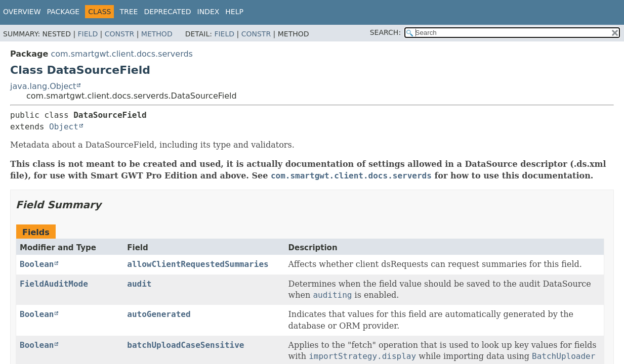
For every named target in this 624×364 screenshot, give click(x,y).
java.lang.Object (43, 86)
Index (209, 12)
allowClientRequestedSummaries (198, 264)
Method (157, 34)
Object (64, 127)
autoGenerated (159, 314)
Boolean (37, 264)
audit (139, 284)
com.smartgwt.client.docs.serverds (122, 54)
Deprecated (167, 12)
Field (88, 34)
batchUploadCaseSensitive (185, 345)
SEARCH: (385, 32)
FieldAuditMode (54, 284)
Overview (22, 12)
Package (64, 12)
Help (234, 12)
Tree (129, 12)
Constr (119, 34)
